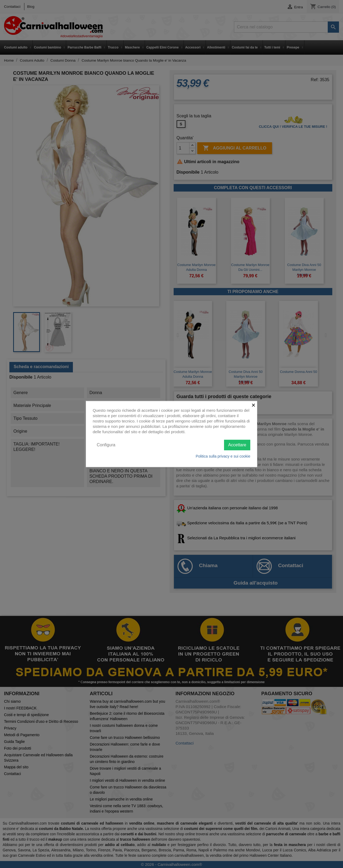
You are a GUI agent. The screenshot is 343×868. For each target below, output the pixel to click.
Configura (106, 445)
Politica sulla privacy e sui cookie (223, 456)
